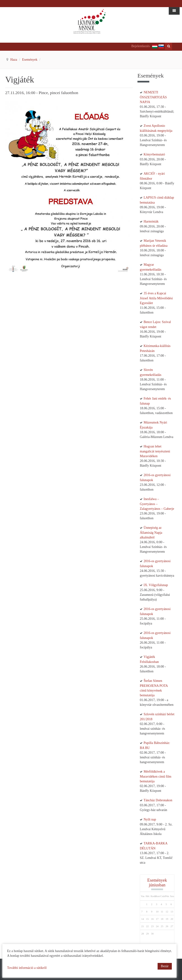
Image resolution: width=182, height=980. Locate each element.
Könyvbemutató (154, 154)
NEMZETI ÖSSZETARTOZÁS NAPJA (153, 97)
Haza (14, 60)
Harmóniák (151, 221)
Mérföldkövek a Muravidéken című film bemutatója (156, 776)
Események (30, 60)
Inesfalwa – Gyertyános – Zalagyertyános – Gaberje (157, 504)
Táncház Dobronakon (158, 800)
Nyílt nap (150, 819)
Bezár (165, 966)
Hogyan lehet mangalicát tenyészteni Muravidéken (155, 451)
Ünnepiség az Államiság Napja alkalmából (151, 533)
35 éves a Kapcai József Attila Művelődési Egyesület (156, 298)
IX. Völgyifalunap (156, 585)
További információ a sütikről (27, 968)
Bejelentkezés (141, 46)
